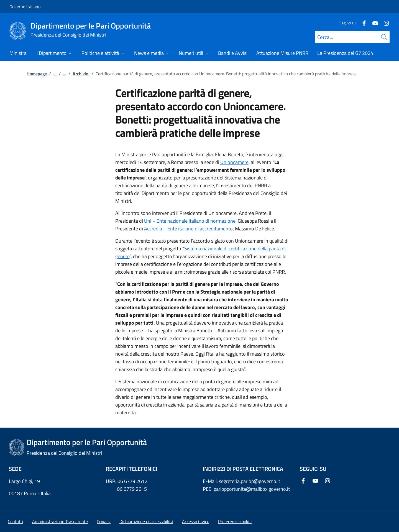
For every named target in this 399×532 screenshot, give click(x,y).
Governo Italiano (25, 7)
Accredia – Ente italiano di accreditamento (188, 229)
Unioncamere (234, 162)
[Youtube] (373, 23)
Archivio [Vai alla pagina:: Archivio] (81, 74)
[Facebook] (362, 23)
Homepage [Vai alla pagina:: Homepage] (37, 74)
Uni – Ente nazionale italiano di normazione (190, 221)
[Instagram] (384, 23)
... (55, 74)
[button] (235, 521)
